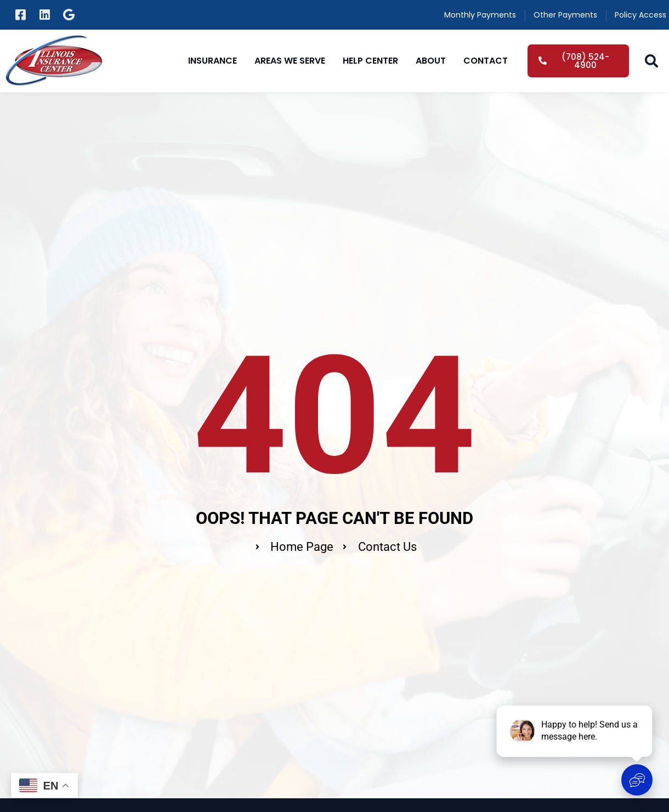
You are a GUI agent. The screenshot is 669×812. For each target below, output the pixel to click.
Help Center (370, 61)
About (431, 61)
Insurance (212, 61)
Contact (486, 61)
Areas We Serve (290, 61)
